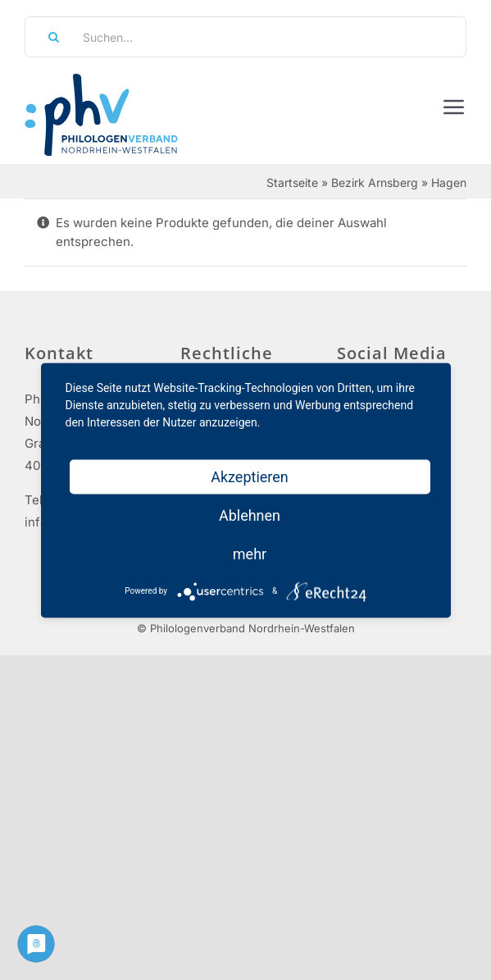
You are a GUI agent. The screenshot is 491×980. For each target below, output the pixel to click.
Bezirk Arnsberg (375, 182)
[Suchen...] (246, 37)
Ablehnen (250, 515)
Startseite (292, 182)
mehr (250, 553)
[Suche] (48, 37)
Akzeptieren (250, 476)
